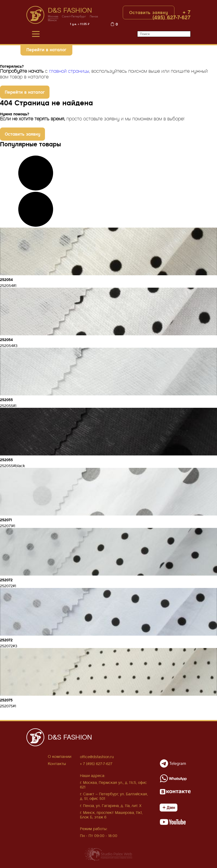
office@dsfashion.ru (97, 757)
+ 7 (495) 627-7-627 (172, 15)
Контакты (57, 764)
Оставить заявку (149, 13)
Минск (52, 20)
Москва (53, 17)
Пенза (94, 17)
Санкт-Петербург (74, 17)
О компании (60, 757)
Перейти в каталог (46, 50)
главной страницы (69, 71)
